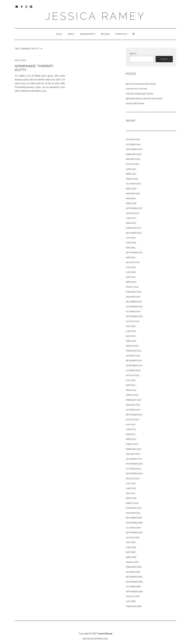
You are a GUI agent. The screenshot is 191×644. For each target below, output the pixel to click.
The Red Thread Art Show (139, 94)
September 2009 (134, 532)
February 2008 (134, 606)
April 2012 (131, 390)
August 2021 (133, 164)
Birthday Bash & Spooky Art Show (144, 98)
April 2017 (131, 223)
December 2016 (134, 233)
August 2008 (133, 596)
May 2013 (131, 336)
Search (133, 54)
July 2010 (131, 483)
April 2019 (131, 189)
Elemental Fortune (137, 89)
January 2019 (133, 193)
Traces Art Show (135, 103)
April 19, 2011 (20, 60)
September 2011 (134, 415)
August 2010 (133, 478)
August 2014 (133, 262)
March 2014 (132, 287)
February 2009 (134, 567)
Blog (59, 34)
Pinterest (31, 8)
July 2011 (131, 424)
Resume (105, 34)
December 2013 (134, 302)
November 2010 (134, 464)
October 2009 (133, 528)
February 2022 (134, 154)
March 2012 (132, 395)
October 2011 (133, 410)
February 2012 (134, 400)
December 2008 (134, 577)
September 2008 (134, 591)
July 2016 (131, 238)
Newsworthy (88, 34)
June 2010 (131, 488)
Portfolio (121, 34)
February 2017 (134, 228)
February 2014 (134, 292)
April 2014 (131, 282)
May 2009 (131, 552)
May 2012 (131, 385)
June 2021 (131, 169)
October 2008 (133, 586)
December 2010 (134, 459)
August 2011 (133, 419)
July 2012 (131, 380)
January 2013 (133, 356)
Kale (85, 638)
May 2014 (131, 277)
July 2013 (131, 326)
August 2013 (133, 321)
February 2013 (134, 351)
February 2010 (134, 508)
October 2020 (133, 184)
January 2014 (133, 297)
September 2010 (134, 473)
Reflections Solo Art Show (141, 84)
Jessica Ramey (95, 16)
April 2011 (131, 439)
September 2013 (134, 316)
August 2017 (133, 213)
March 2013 (132, 346)
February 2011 (134, 449)
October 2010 (133, 469)
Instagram (27, 8)
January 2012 (133, 405)
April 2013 (131, 341)
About (71, 34)
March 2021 (132, 179)
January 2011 (133, 454)
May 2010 (131, 493)
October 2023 (133, 144)
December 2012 (134, 360)
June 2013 (131, 331)
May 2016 (131, 248)
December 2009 (134, 518)
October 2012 (133, 370)
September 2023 (134, 149)
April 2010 (131, 498)
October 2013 (133, 311)
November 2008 (134, 582)
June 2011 (131, 429)
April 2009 (131, 557)
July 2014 (131, 267)
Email (17, 8)
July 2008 (131, 601)
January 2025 (133, 139)
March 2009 (132, 562)
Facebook (22, 8)
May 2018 (131, 198)
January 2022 (133, 159)
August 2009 (133, 537)
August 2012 (133, 375)
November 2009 (134, 523)
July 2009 (131, 542)
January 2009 (133, 572)
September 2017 (134, 208)
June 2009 (131, 547)
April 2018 (131, 203)
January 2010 (133, 513)
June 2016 (131, 243)
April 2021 (131, 174)
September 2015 (134, 252)
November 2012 (134, 365)
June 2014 (131, 272)
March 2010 (132, 503)
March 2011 (132, 444)
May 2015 (131, 257)
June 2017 (131, 218)
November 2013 (134, 306)
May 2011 (131, 434)
